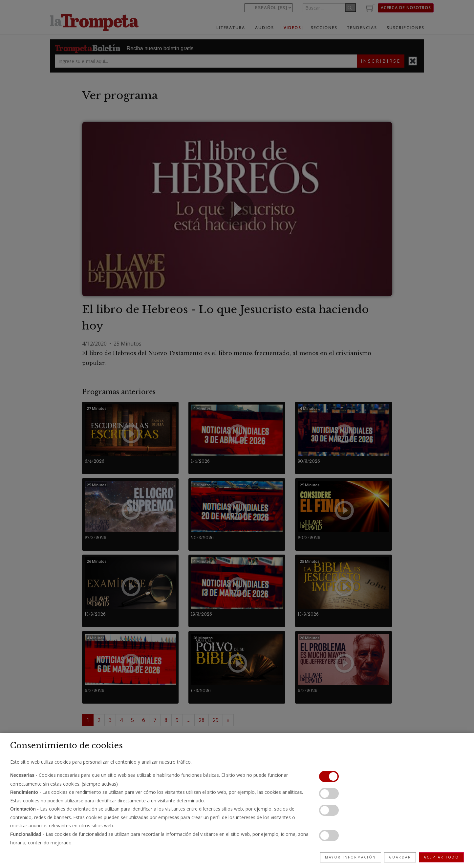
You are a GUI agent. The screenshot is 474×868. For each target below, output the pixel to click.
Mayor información (351, 857)
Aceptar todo (441, 857)
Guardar (400, 857)
